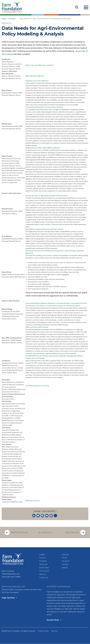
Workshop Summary (33, 500)
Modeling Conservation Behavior (37, 81)
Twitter (64, 558)
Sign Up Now (10, 598)
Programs (43, 561)
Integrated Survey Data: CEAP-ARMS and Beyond (43, 148)
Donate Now (55, 620)
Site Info (55, 631)
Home (4, 19)
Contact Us (44, 578)
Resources (43, 564)
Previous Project (20, 532)
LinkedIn (65, 568)
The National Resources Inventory (37, 386)
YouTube (65, 564)
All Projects (45, 532)
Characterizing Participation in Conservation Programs (44, 107)
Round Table (44, 568)
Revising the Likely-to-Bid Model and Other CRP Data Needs (47, 196)
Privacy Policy (43, 631)
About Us (43, 574)
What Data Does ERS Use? (35, 76)
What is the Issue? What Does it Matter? (40, 65)
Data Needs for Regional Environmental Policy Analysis (44, 229)
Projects (12, 19)
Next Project (72, 532)
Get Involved (44, 571)
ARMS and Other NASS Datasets (37, 327)
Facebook (66, 561)
